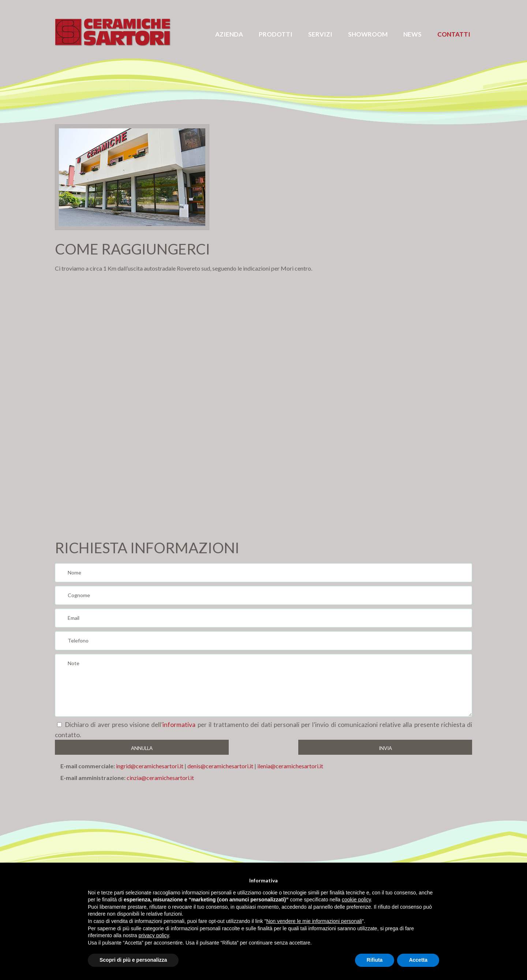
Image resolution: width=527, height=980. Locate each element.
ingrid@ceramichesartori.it (150, 766)
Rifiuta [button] (375, 960)
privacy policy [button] (154, 935)
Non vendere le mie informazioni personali (314, 921)
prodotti (276, 34)
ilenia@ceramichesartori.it (290, 766)
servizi (320, 34)
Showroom (368, 34)
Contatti (454, 34)
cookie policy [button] (356, 900)
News (412, 34)
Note (263, 685)
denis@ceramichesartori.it (220, 766)
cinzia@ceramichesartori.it (160, 778)
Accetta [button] (418, 960)
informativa (179, 725)
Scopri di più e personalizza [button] (133, 960)
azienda (229, 34)
